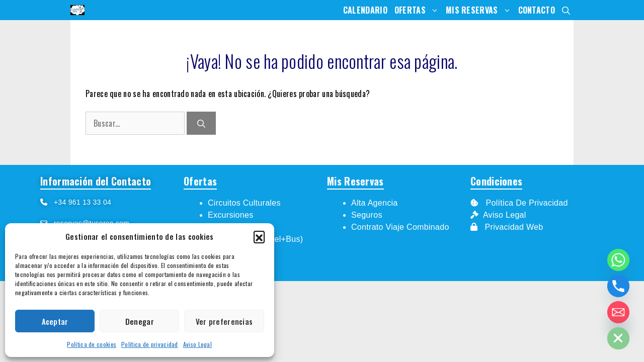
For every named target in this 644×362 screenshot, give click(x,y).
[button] (259, 236)
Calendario (365, 10)
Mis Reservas (480, 10)
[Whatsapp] (618, 260)
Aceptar (55, 321)
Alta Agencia (376, 203)
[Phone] (618, 286)
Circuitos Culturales (244, 203)
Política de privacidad (150, 344)
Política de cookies (92, 344)
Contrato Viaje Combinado (400, 227)
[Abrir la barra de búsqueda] (566, 10)
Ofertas (418, 10)
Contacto (537, 10)
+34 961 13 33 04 (79, 202)
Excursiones (230, 215)
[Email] (618, 312)
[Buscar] (201, 123)
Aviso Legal (197, 344)
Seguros (367, 215)
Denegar (140, 321)
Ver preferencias (224, 321)
